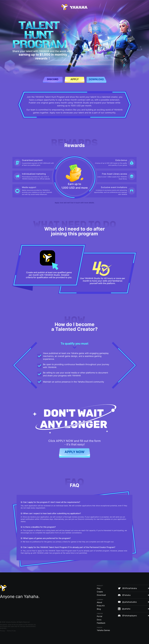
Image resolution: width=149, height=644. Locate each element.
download (96, 79)
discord (53, 79)
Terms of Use (11, 631)
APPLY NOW (74, 452)
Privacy (3, 631)
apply (75, 79)
